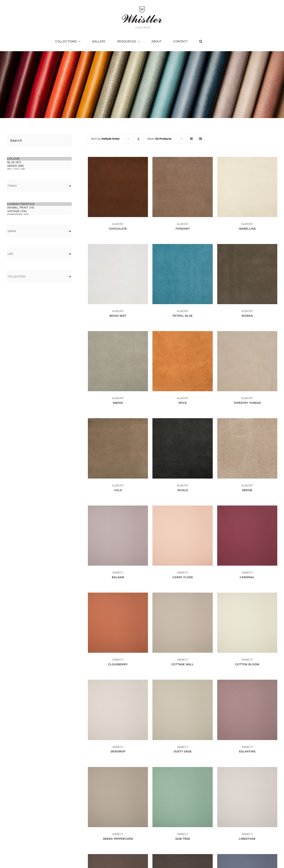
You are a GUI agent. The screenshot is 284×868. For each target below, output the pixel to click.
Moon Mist (118, 316)
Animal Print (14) (39, 208)
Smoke (118, 403)
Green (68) (39, 166)
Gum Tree (183, 839)
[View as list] (200, 139)
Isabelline (247, 229)
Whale (183, 490)
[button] (201, 41)
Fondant (183, 229)
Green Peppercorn (118, 839)
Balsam (118, 577)
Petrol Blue (183, 316)
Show (159, 139)
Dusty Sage (183, 751)
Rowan (247, 316)
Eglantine (247, 751)
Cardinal (247, 577)
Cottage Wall (183, 664)
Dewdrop (118, 751)
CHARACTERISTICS (39, 204)
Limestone (247, 839)
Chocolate (118, 229)
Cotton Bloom (247, 664)
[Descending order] (138, 139)
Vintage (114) (39, 211)
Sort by (105, 139)
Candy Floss (183, 577)
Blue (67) (39, 162)
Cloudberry (118, 664)
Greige (247, 490)
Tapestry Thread (247, 403)
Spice (183, 403)
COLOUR (39, 159)
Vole (118, 490)
